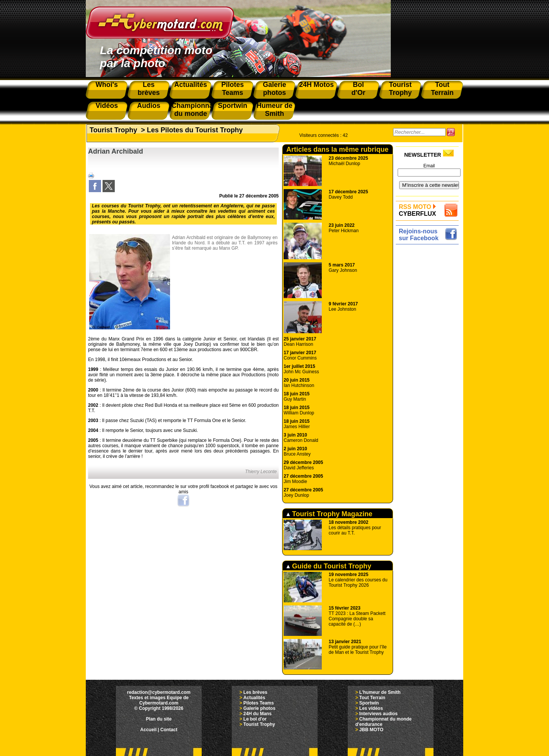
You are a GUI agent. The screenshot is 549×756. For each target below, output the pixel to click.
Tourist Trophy (113, 130)
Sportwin (369, 703)
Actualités (254, 698)
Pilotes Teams (258, 703)
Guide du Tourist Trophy (329, 566)
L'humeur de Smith (380, 692)
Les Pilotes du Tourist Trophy (195, 130)
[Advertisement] (429, 361)
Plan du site (159, 719)
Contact (169, 730)
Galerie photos (259, 708)
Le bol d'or (255, 719)
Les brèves (255, 692)
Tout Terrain (372, 698)
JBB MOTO (371, 730)
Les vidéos (371, 708)
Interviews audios (378, 714)
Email (429, 166)
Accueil (148, 730)
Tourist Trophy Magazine (329, 514)
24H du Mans (257, 714)
